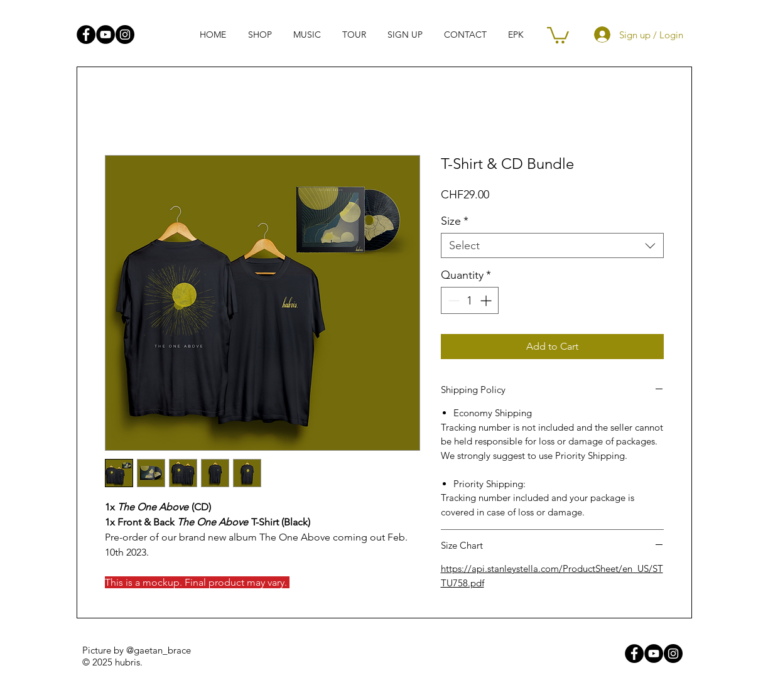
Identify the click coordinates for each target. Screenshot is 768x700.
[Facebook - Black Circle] (86, 35)
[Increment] (487, 300)
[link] (558, 34)
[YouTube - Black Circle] (105, 35)
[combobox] (552, 245)
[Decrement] (452, 300)
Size (455, 221)
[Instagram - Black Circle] (125, 35)
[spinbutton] (470, 300)
